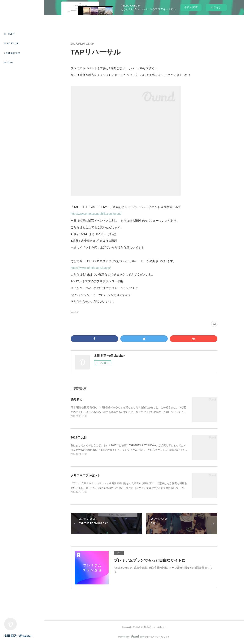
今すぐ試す (191, 7)
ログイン (216, 7)
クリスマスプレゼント (85, 475)
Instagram (12, 53)
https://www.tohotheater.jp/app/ (91, 268)
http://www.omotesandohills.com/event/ (96, 214)
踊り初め (77, 399)
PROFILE (12, 43)
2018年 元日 (79, 437)
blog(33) (75, 312)
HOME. (10, 34)
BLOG (9, 62)
